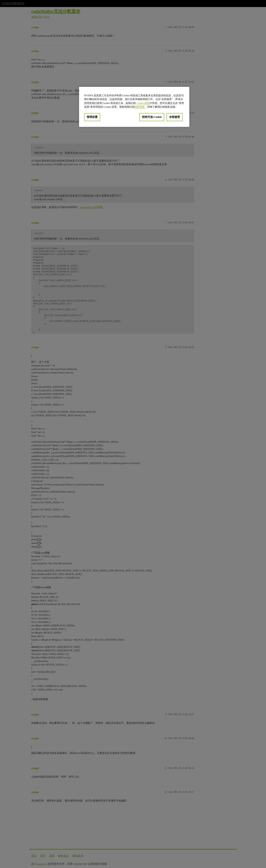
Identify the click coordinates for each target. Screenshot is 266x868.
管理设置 (92, 117)
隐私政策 (140, 107)
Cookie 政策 (143, 103)
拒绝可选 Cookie (152, 117)
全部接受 (175, 117)
